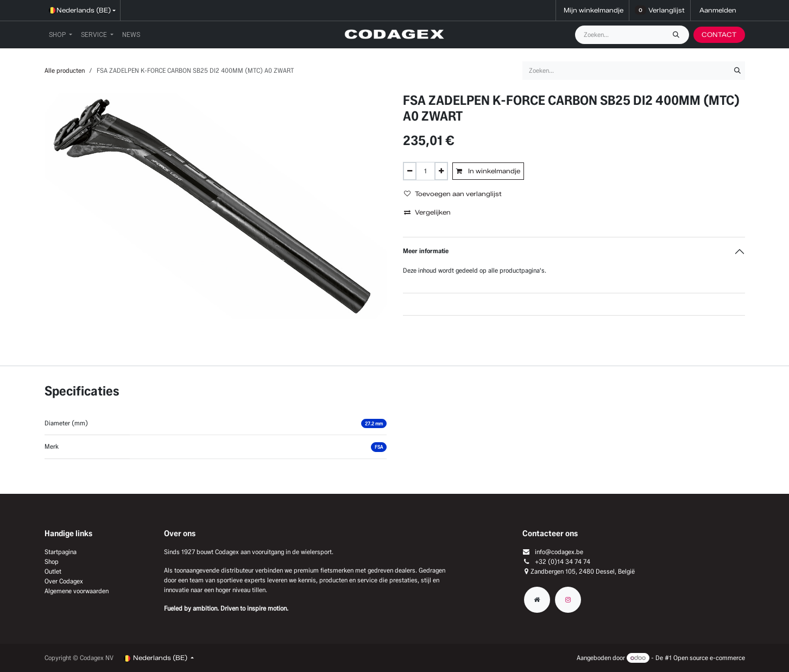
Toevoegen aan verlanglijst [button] (453, 194)
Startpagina (61, 552)
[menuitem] (61, 35)
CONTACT (719, 34)
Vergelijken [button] (427, 212)
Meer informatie (426, 251)
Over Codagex (64, 581)
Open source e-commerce (709, 658)
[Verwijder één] (410, 171)
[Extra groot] (537, 600)
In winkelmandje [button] (488, 171)
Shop (52, 561)
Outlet (53, 571)
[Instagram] (568, 600)
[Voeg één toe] (441, 171)
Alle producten (65, 70)
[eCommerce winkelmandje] (592, 10)
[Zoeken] (679, 35)
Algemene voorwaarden (77, 591)
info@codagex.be (559, 552)
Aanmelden (718, 10)
